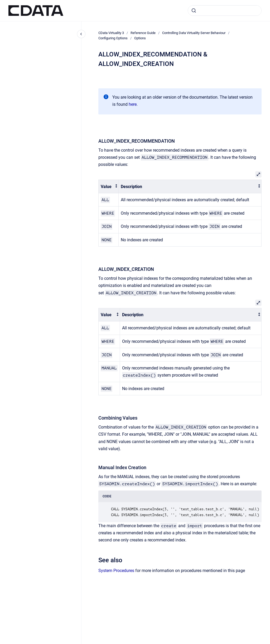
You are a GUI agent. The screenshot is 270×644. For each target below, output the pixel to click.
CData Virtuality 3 (111, 33)
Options (140, 38)
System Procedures (116, 571)
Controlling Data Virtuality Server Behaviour (194, 33)
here (133, 104)
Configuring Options (113, 38)
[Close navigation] (81, 34)
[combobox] (225, 11)
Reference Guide (143, 33)
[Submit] (194, 11)
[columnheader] (109, 187)
